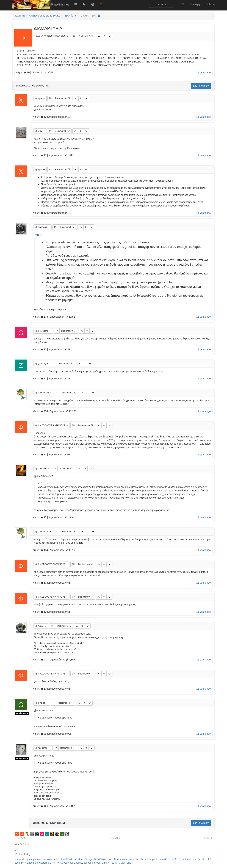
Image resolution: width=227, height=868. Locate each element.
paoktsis (78, 859)
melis (18, 859)
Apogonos (43, 748)
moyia (41, 626)
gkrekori (42, 703)
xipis (40, 98)
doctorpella (45, 863)
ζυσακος (42, 364)
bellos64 (88, 863)
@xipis (37, 235)
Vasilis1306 (205, 859)
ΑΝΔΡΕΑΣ (67, 859)
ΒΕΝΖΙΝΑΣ (100, 859)
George (89, 859)
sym (117, 863)
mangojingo (31, 863)
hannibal (134, 859)
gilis (17, 849)
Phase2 (144, 859)
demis (79, 863)
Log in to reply (201, 86)
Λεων (56, 863)
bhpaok (154, 859)
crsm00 (163, 859)
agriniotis (42, 469)
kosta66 (173, 859)
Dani (123, 863)
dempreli (27, 859)
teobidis (19, 863)
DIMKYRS (107, 863)
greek (97, 863)
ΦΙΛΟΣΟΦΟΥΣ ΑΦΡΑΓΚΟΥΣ (52, 36)
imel (195, 859)
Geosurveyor (67, 863)
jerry (40, 131)
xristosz (48, 859)
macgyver (43, 227)
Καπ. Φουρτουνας (118, 859)
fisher (56, 859)
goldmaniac (44, 393)
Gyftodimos (185, 859)
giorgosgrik (43, 331)
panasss (38, 859)
